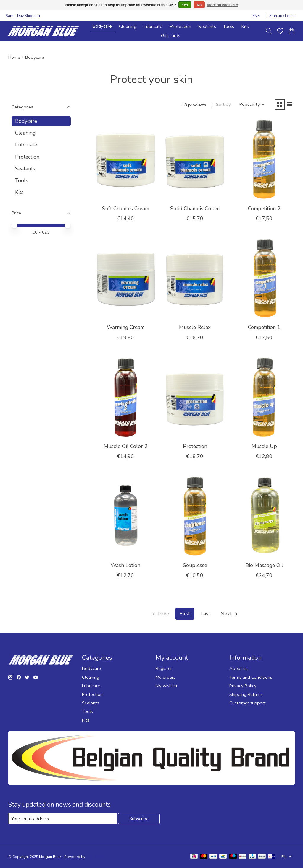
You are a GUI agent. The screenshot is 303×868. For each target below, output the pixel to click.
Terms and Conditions (251, 677)
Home (14, 57)
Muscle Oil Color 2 (126, 446)
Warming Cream (126, 327)
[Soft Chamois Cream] (126, 160)
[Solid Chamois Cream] (195, 160)
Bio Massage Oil (264, 565)
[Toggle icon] (269, 31)
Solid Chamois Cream (195, 209)
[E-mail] (63, 819)
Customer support (248, 703)
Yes (185, 5)
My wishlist (167, 686)
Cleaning (128, 26)
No (199, 5)
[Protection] (195, 398)
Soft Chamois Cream (126, 209)
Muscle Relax (195, 327)
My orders (166, 677)
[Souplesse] (195, 517)
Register (164, 668)
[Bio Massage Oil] (264, 517)
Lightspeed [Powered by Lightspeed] (96, 857)
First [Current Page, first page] (185, 614)
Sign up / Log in (282, 16)
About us (238, 668)
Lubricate (153, 26)
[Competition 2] (264, 160)
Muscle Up (264, 446)
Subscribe (139, 819)
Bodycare (102, 26)
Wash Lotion (125, 565)
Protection (180, 26)
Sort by (223, 104)
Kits (245, 26)
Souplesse (195, 565)
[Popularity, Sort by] (252, 104)
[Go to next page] (229, 614)
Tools (229, 26)
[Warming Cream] (126, 279)
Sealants (207, 26)
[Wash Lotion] (126, 517)
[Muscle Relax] (195, 279)
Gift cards (171, 36)
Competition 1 (264, 327)
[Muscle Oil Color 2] (126, 398)
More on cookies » (223, 5)
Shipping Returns (246, 694)
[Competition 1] (264, 279)
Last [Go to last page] (205, 614)
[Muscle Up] (264, 398)
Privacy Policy (243, 686)
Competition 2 (264, 209)
